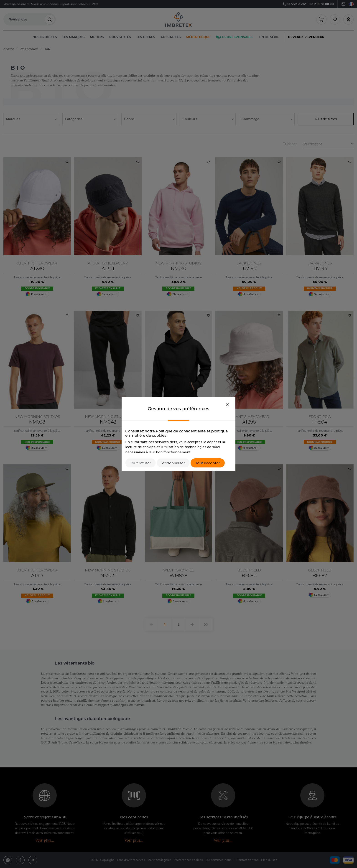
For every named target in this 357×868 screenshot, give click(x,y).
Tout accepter (208, 463)
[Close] (227, 405)
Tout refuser (140, 463)
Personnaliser (173, 463)
